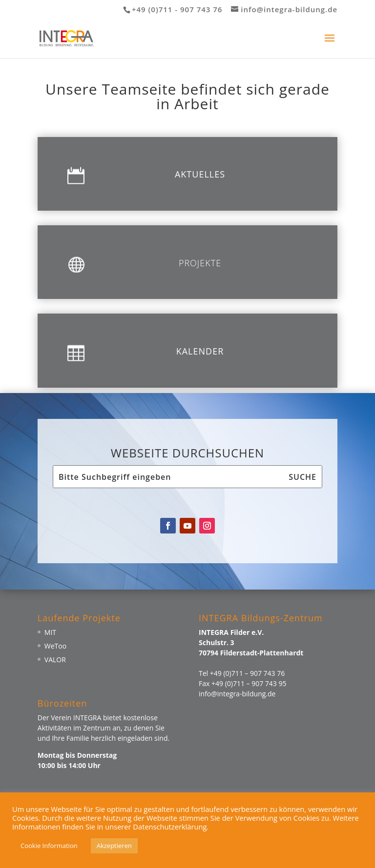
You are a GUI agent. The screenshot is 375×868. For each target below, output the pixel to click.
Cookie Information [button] (49, 846)
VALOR (55, 660)
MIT (50, 632)
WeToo (55, 646)
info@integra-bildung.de (237, 694)
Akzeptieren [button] (114, 846)
